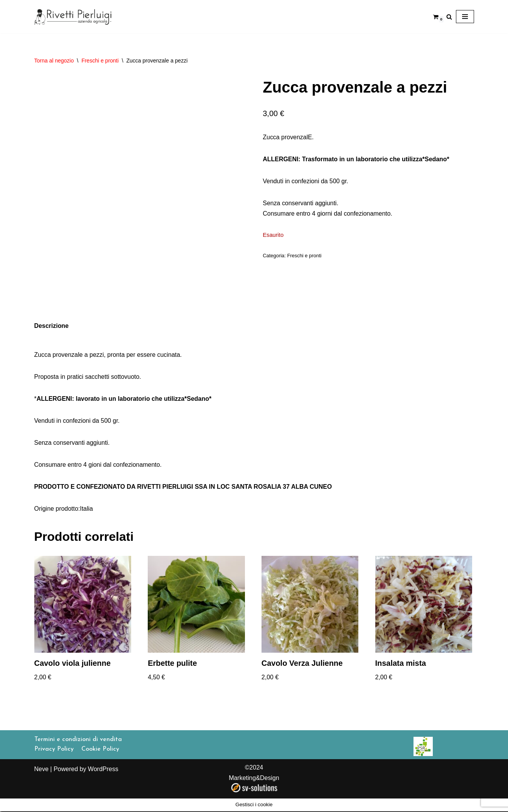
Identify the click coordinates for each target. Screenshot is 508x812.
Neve (41, 782)
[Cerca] (449, 17)
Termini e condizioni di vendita (78, 753)
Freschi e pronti (100, 61)
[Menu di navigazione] (465, 17)
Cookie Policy (100, 763)
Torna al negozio (54, 61)
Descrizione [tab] (52, 326)
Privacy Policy (54, 763)
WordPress (103, 782)
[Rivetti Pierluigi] (73, 17)
